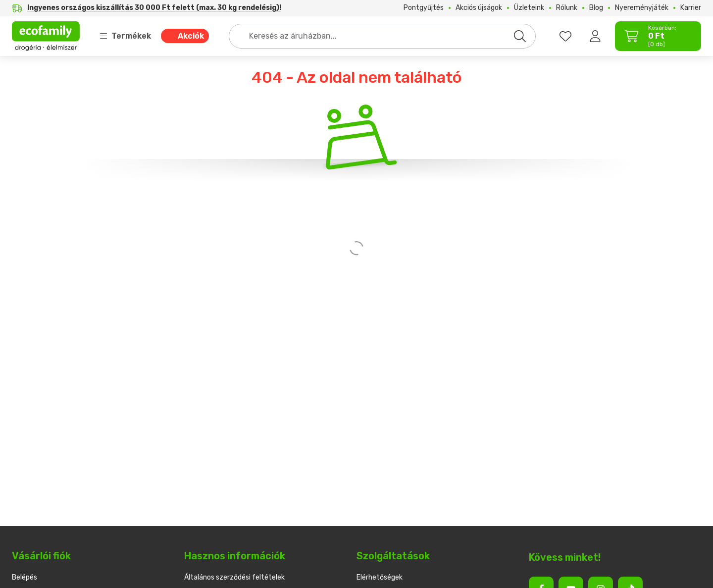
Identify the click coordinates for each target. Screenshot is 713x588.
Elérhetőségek (380, 577)
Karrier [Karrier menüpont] (691, 8)
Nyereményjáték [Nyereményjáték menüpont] (642, 8)
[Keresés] (520, 36)
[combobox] (382, 36)
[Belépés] (595, 36)
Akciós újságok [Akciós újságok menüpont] (479, 8)
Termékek (125, 36)
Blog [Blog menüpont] (596, 8)
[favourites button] (565, 36)
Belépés (25, 577)
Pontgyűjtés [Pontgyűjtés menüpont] (424, 8)
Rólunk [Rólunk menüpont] (567, 8)
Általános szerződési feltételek (234, 577)
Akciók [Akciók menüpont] (191, 36)
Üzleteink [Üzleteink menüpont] (529, 8)
